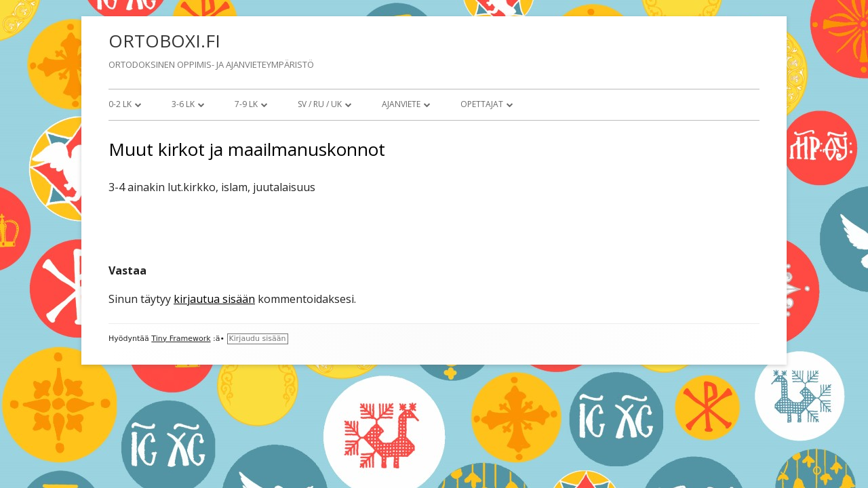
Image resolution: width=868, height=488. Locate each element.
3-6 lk (183, 104)
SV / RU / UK (320, 104)
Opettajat (482, 104)
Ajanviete (401, 104)
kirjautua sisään (214, 299)
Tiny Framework (181, 339)
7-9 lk (246, 104)
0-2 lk (120, 104)
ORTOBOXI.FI (164, 41)
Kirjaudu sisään (258, 339)
